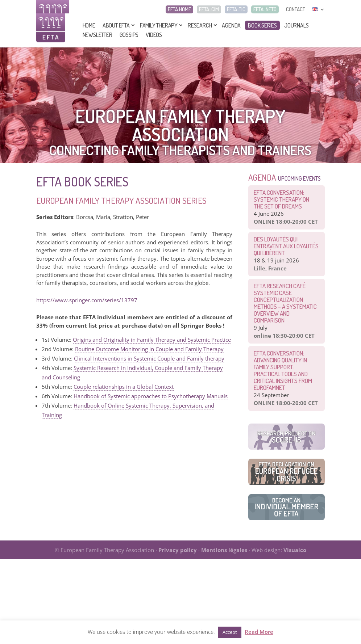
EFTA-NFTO (265, 9)
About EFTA (116, 25)
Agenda (231, 25)
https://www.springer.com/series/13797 (87, 300)
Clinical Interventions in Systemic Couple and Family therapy (149, 358)
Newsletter (97, 35)
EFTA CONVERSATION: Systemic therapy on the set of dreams (281, 199)
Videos (154, 35)
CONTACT (296, 9)
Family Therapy (159, 25)
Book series (262, 25)
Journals (296, 25)
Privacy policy (178, 550)
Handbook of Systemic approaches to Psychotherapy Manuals (151, 396)
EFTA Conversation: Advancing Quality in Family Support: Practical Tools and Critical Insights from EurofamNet (283, 370)
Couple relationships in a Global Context (124, 387)
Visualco (295, 550)
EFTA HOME (179, 9)
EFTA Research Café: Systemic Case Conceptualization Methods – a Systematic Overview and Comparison (285, 303)
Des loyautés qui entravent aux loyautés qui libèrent (286, 246)
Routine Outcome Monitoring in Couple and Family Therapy (149, 349)
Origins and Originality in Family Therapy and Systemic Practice (152, 340)
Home (89, 25)
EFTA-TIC (236, 9)
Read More (259, 632)
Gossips (129, 35)
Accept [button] (230, 632)
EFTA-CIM (209, 9)
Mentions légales (224, 550)
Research (200, 25)
